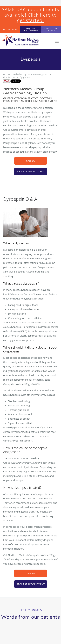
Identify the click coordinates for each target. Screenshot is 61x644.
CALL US (31, 161)
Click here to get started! (37, 18)
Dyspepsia (25, 77)
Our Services (9, 77)
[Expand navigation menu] (57, 41)
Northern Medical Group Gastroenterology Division (27, 74)
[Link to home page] (26, 41)
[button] (31, 30)
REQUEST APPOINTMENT (30, 172)
